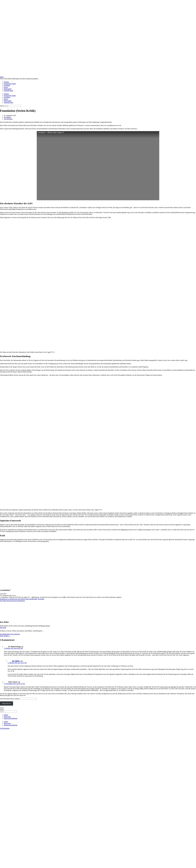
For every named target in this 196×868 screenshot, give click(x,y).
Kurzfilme (7, 85)
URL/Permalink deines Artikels (10, 699)
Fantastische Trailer (10, 84)
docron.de (3, 628)
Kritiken (6, 82)
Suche (2, 106)
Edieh (2, 77)
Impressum (7, 717)
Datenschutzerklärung (11, 718)
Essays (6, 87)
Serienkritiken (8, 119)
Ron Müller (16, 661)
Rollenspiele (8, 89)
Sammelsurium (8, 91)
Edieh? (6, 715)
